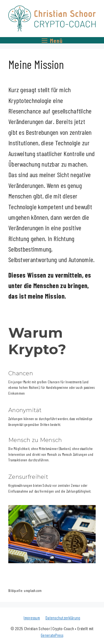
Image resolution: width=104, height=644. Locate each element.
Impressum (32, 618)
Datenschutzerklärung (63, 618)
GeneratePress (52, 635)
